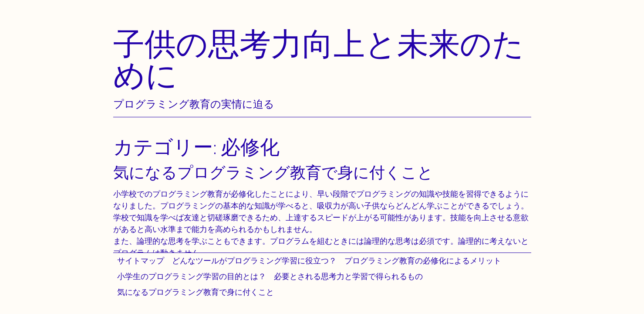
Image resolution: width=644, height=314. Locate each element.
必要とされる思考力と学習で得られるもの (348, 276)
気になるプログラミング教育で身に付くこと (196, 292)
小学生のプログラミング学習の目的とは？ (192, 276)
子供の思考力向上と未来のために (319, 59)
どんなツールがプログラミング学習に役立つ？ (254, 261)
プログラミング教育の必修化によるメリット (423, 261)
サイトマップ (141, 261)
